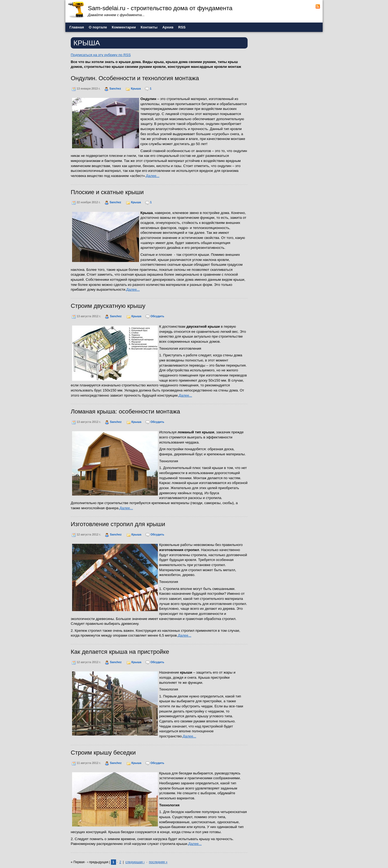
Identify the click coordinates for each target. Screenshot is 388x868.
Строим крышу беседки (103, 753)
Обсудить (157, 316)
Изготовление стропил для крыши (118, 524)
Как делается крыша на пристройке (120, 652)
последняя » (158, 862)
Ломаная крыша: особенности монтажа (125, 411)
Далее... (152, 176)
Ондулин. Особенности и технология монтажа (135, 78)
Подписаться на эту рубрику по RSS (101, 55)
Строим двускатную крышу (108, 306)
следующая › (135, 862)
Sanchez (115, 88)
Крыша (136, 88)
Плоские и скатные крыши (107, 192)
